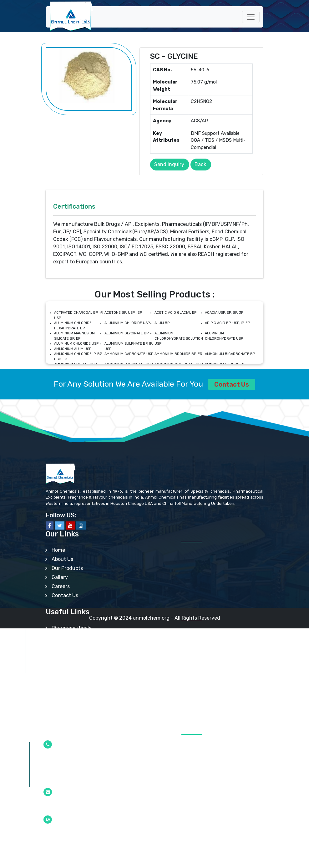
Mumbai (54, 835)
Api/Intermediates (73, 646)
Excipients (64, 637)
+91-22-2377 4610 (66, 759)
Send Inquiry (169, 164)
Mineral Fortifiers (71, 682)
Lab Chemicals (69, 691)
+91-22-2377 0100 (66, 779)
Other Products (70, 710)
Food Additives (69, 673)
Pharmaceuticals (71, 628)
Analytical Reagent (74, 700)
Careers (61, 586)
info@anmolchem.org (68, 807)
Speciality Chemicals (76, 655)
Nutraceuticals (69, 664)
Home (58, 550)
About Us (62, 559)
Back (200, 164)
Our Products (67, 568)
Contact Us (232, 384)
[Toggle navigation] (251, 17)
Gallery (60, 577)
